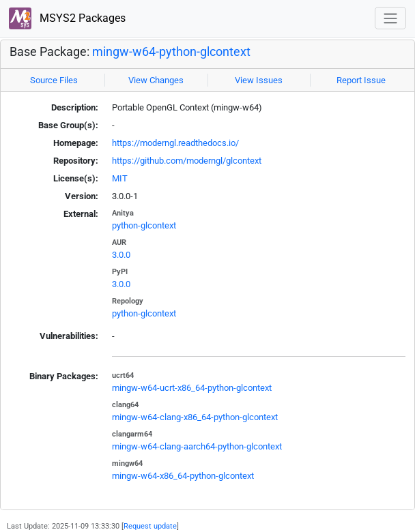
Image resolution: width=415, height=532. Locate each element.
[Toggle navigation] (390, 18)
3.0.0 (121, 255)
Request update (150, 526)
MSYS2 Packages (67, 19)
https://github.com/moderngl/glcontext (187, 161)
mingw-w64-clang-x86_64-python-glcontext (195, 417)
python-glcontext (144, 225)
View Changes (156, 80)
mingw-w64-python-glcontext (171, 51)
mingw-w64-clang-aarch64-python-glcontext (197, 446)
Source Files (54, 80)
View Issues (259, 80)
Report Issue (361, 80)
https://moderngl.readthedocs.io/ (175, 143)
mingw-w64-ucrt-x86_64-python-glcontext (192, 388)
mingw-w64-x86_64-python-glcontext (183, 476)
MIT (120, 178)
